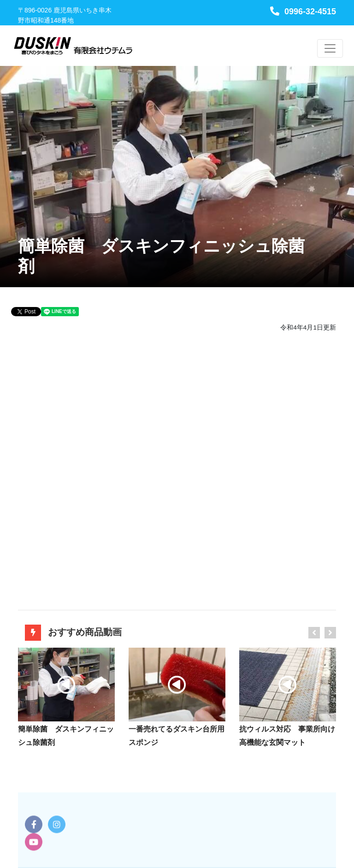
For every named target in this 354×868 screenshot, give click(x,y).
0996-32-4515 (303, 12)
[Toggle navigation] (330, 48)
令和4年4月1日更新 (308, 328)
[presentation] (314, 633)
